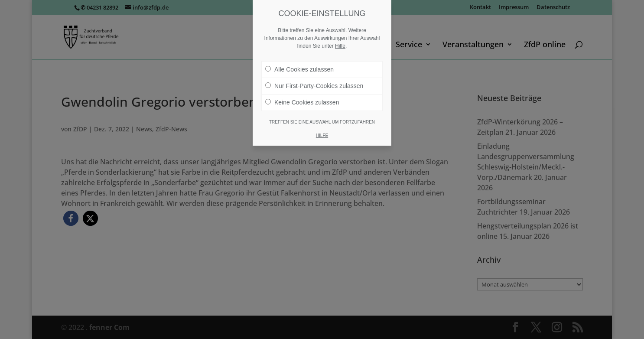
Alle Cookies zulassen (299, 69)
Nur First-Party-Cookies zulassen (314, 86)
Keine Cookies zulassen (302, 102)
